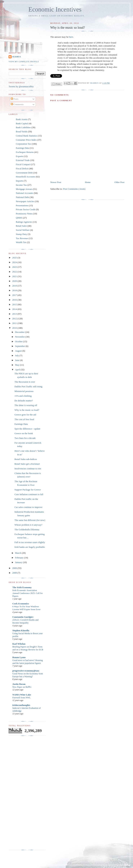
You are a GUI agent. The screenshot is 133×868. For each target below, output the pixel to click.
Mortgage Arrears (24, 189)
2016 (15, 300)
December (20, 332)
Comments (17, 104)
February (20, 558)
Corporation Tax (23, 144)
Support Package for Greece (27, 490)
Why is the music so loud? (27, 410)
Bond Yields (22, 132)
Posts (15, 99)
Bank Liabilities (23, 127)
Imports (19, 181)
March (18, 553)
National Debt (22, 197)
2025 (15, 258)
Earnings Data (22, 148)
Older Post (119, 182)
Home (88, 182)
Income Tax (21, 185)
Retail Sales (21, 226)
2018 (15, 290)
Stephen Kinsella (21, 630)
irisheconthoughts (21, 705)
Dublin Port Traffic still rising (28, 386)
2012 (15, 319)
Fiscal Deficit (22, 168)
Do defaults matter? (24, 401)
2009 (15, 568)
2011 (15, 323)
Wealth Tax (21, 242)
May (18, 365)
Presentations (22, 205)
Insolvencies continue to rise (28, 469)
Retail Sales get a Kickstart (27, 464)
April (18, 370)
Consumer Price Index (26, 140)
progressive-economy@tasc (26, 671)
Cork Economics (21, 604)
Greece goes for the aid (25, 415)
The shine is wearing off (26, 405)
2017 (15, 295)
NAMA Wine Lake (22, 695)
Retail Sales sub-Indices (26, 459)
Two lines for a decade (25, 438)
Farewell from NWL (21, 698)
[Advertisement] (23, 793)
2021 (15, 276)
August (19, 351)
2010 (15, 328)
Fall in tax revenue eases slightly (30, 542)
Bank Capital (22, 123)
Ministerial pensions (24, 391)
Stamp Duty (21, 234)
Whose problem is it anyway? (28, 525)
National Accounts (24, 193)
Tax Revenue (22, 238)
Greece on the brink (24, 433)
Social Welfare (23, 230)
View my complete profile (24, 62)
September (20, 346)
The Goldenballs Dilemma (27, 529)
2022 (15, 272)
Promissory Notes (24, 214)
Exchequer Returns (25, 152)
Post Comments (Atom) (74, 189)
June (18, 360)
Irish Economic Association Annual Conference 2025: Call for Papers (28, 593)
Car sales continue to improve (28, 507)
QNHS (19, 218)
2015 (15, 304)
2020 (15, 281)
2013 (15, 314)
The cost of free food (24, 419)
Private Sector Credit (26, 209)
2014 (15, 309)
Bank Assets (22, 119)
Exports (19, 156)
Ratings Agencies (24, 222)
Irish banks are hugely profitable (30, 547)
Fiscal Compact (23, 164)
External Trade (23, 160)
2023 (15, 267)
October (19, 341)
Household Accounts (26, 177)
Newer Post (56, 182)
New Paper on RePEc (22, 687)
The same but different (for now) (30, 520)
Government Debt (24, 173)
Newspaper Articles (25, 201)
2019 (15, 286)
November (20, 337)
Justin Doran (19, 684)
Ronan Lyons (19, 657)
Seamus (17, 57)
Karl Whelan (19, 644)
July (17, 355)
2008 (15, 573)
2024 (15, 262)
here (71, 37)
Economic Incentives (55, 9)
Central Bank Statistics (27, 136)
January (19, 562)
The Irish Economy (22, 587)
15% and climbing (23, 396)
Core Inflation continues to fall (29, 494)
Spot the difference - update (27, 429)
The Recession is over (25, 382)
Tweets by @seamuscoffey (21, 86)
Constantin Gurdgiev (23, 617)
